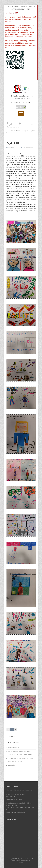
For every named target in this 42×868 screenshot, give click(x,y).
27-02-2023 (12, 148)
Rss (21, 107)
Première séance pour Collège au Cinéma (21, 758)
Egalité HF (13, 143)
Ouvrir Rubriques (21, 114)
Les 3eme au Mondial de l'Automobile (19, 751)
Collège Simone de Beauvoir (24, 859)
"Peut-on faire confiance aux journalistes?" (21, 755)
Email (17, 107)
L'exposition (12, 765)
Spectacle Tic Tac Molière (16, 762)
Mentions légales (25, 861)
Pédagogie (25, 131)
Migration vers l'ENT (14, 748)
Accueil (18, 131)
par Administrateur (28, 148)
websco (21, 863)
